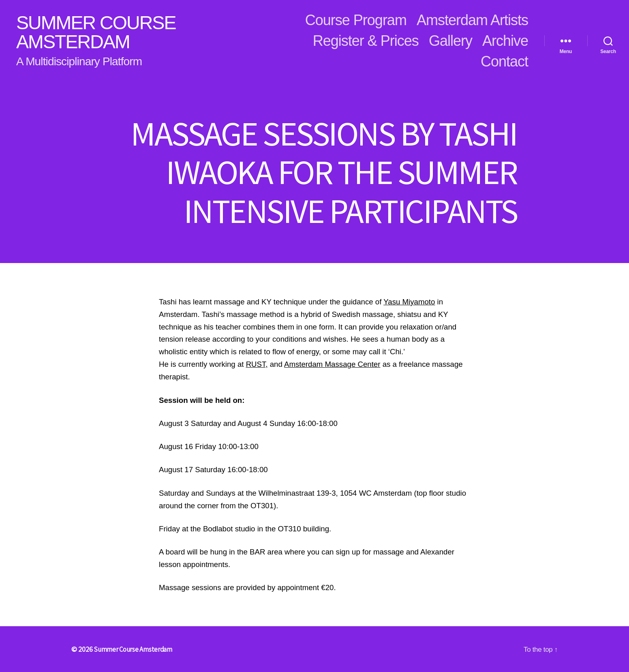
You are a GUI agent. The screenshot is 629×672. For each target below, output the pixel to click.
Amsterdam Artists (472, 20)
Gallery (450, 41)
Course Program (356, 20)
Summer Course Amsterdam (102, 32)
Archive (505, 41)
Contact (504, 61)
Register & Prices (366, 41)
